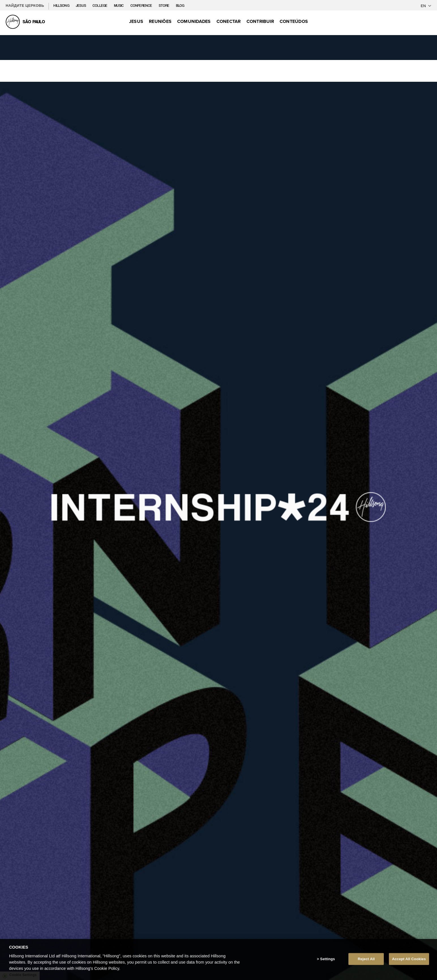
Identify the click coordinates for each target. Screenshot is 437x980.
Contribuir (260, 21)
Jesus (81, 6)
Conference (142, 6)
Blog (180, 6)
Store (165, 6)
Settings (327, 959)
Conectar (229, 21)
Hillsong (62, 6)
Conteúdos (294, 21)
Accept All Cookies (409, 959)
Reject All (366, 959)
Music (119, 6)
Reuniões (160, 21)
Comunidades (194, 21)
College (100, 6)
